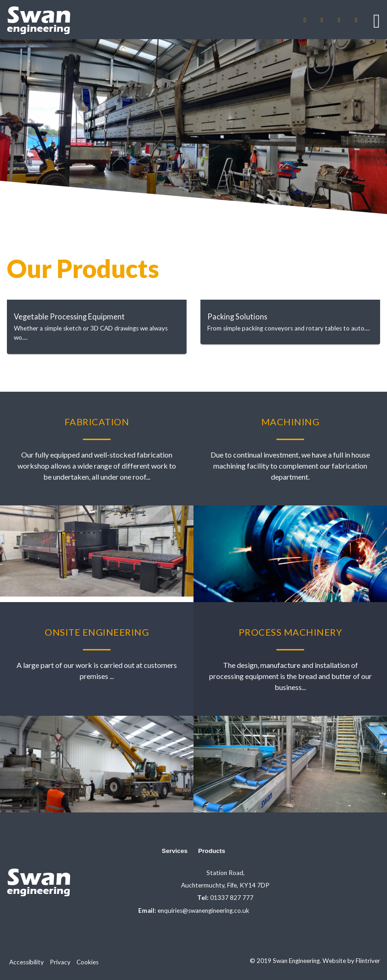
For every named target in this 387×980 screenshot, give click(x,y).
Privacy (60, 962)
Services (175, 851)
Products (212, 851)
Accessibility (26, 962)
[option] (193, 127)
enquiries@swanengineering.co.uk (203, 910)
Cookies (88, 962)
